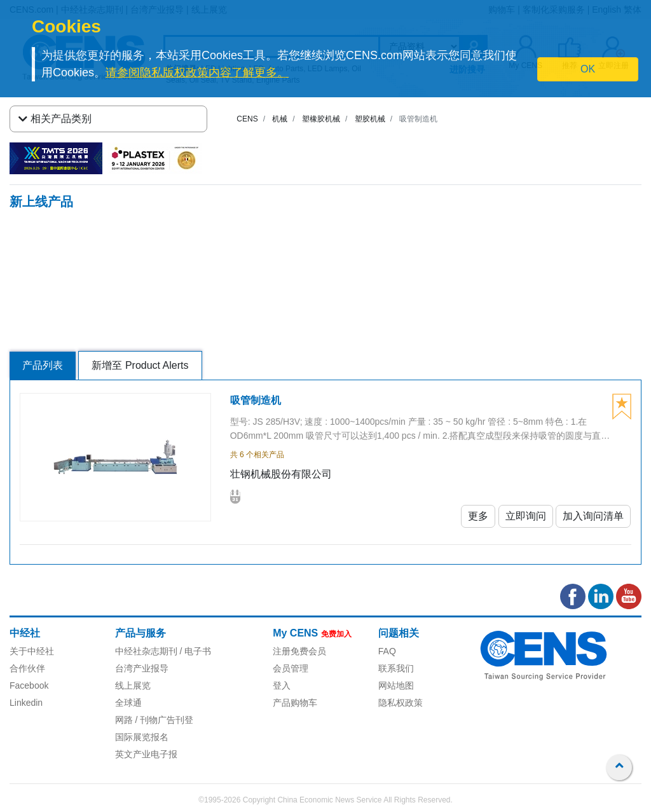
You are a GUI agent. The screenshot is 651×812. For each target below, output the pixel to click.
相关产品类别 (55, 119)
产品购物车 (295, 703)
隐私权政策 (401, 703)
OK (588, 69)
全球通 (128, 703)
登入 (282, 685)
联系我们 (396, 668)
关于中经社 (32, 651)
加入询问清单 (593, 516)
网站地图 (396, 685)
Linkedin (26, 703)
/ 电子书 (195, 651)
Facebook (29, 685)
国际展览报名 (142, 737)
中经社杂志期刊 (146, 651)
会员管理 (291, 668)
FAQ (387, 651)
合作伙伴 (27, 668)
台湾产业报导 (142, 668)
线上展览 (133, 685)
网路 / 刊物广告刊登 (154, 720)
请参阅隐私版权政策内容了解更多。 (197, 72)
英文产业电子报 (146, 754)
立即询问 (526, 516)
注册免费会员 (299, 651)
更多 (478, 516)
